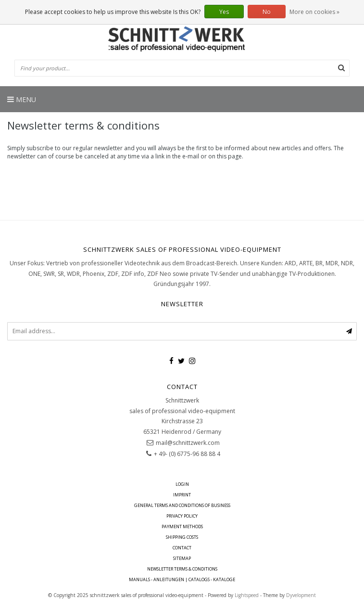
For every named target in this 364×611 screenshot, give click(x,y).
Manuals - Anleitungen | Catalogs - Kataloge (182, 579)
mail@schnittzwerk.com (188, 443)
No (267, 12)
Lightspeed (247, 595)
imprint (182, 495)
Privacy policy (182, 516)
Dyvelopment (301, 595)
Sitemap (182, 558)
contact (182, 548)
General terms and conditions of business (182, 505)
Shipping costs (182, 537)
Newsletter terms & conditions (182, 569)
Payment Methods (182, 526)
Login (182, 484)
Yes (224, 12)
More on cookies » (314, 12)
